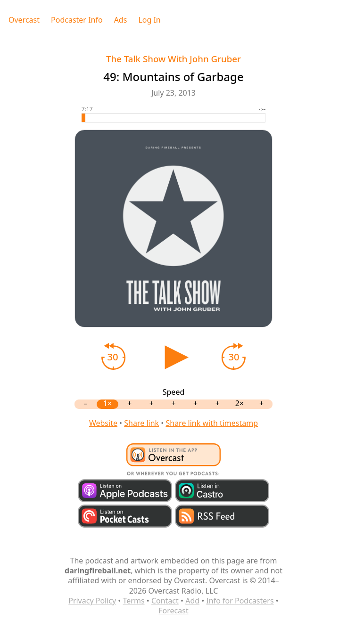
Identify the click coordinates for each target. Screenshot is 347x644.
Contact (165, 601)
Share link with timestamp (212, 423)
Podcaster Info (77, 20)
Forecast (173, 611)
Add (192, 601)
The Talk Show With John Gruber (173, 59)
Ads (121, 20)
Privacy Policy (92, 601)
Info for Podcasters (240, 601)
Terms (134, 601)
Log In (149, 20)
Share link (141, 423)
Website (103, 423)
